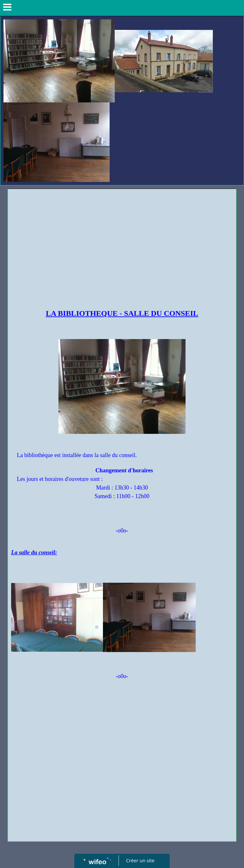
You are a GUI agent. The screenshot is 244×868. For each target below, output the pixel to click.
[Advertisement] (122, 240)
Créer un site (140, 860)
